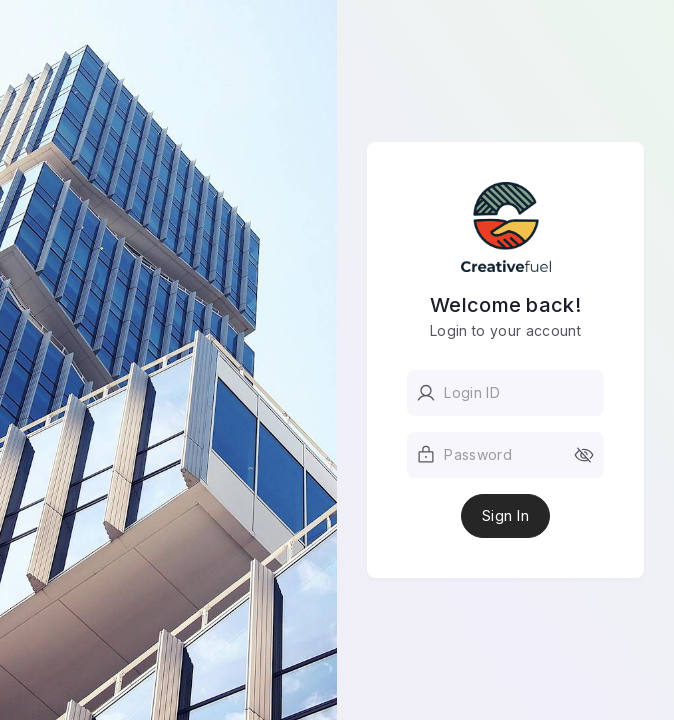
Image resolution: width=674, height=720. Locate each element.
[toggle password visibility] (584, 455)
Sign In (505, 516)
